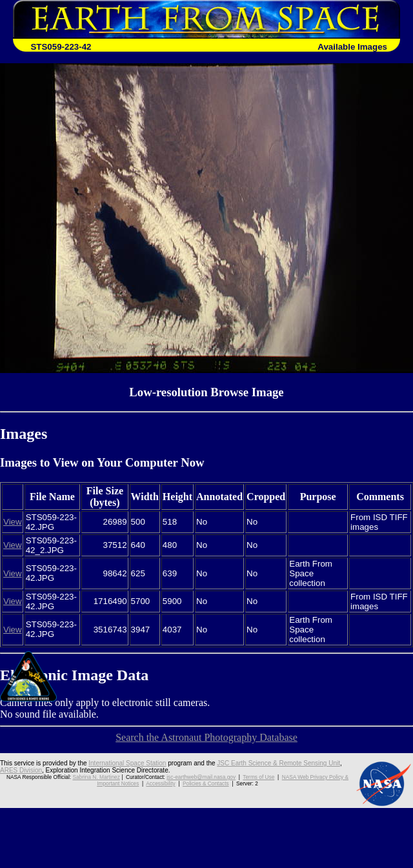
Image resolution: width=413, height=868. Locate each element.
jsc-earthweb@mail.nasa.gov (201, 777)
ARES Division (21, 770)
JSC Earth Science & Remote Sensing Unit (278, 763)
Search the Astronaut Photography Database (206, 737)
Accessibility (160, 783)
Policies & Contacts (206, 783)
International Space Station (127, 763)
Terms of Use (258, 777)
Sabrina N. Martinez (96, 777)
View (13, 522)
